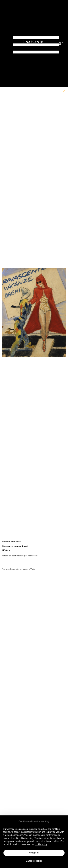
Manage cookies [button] (34, 861)
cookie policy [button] (41, 844)
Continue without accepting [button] (34, 821)
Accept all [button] (34, 853)
